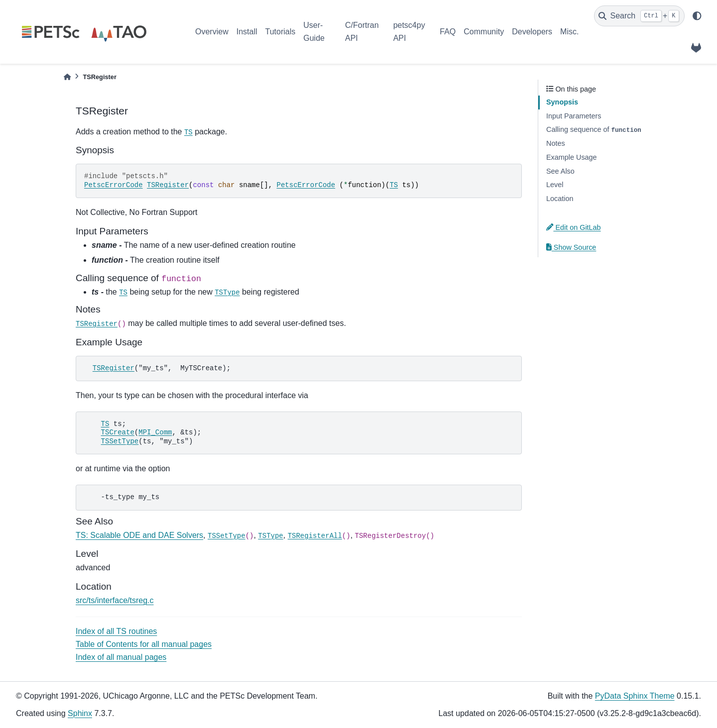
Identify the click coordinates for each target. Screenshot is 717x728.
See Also (560, 171)
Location (560, 199)
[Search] (639, 16)
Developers (532, 32)
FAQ (448, 32)
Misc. (569, 32)
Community (484, 32)
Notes (556, 143)
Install (247, 32)
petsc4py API (409, 32)
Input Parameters (574, 116)
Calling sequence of (594, 130)
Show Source (571, 247)
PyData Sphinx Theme (635, 696)
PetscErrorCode (114, 185)
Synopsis (562, 102)
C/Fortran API (362, 32)
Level (555, 185)
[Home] (67, 77)
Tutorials (280, 32)
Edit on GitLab (574, 227)
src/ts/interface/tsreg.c (115, 600)
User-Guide (314, 32)
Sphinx (80, 713)
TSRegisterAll (315, 536)
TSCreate (118, 432)
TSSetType (120, 441)
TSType (227, 293)
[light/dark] (697, 16)
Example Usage (572, 157)
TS (188, 132)
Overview (212, 32)
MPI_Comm (155, 432)
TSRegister (168, 185)
